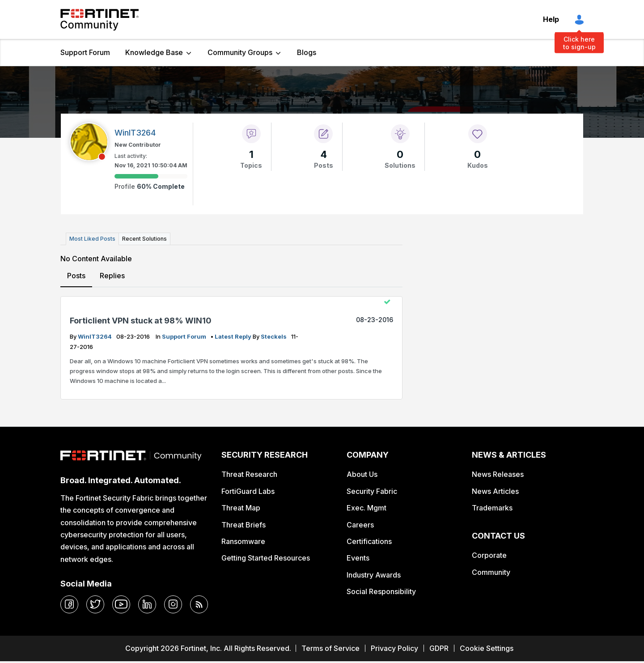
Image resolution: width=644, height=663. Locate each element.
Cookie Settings (487, 648)
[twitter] (95, 604)
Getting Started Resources (266, 558)
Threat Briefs (244, 525)
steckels (274, 336)
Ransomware (243, 541)
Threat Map (241, 508)
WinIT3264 (95, 336)
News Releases (498, 474)
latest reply (234, 336)
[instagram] (173, 604)
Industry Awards (374, 575)
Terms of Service (330, 648)
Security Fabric (372, 491)
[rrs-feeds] (199, 604)
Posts (76, 276)
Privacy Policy (394, 648)
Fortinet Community (100, 20)
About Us (362, 474)
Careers (360, 525)
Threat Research (249, 474)
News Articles (495, 491)
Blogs (307, 52)
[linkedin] (147, 604)
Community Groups (240, 52)
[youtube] (121, 604)
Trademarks (492, 508)
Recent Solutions (144, 239)
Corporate (489, 555)
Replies (112, 276)
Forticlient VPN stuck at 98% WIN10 (141, 321)
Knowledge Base (154, 52)
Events (358, 558)
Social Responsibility (381, 591)
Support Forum (85, 52)
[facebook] (69, 604)
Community (491, 572)
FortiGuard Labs (248, 491)
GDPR (439, 648)
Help (551, 19)
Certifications (369, 541)
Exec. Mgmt (366, 508)
